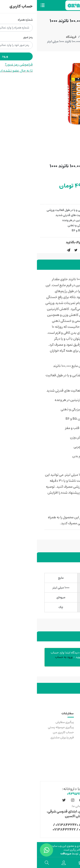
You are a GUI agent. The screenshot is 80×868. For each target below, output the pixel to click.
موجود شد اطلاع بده (60, 197)
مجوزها (72, 763)
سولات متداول (68, 758)
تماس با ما (70, 727)
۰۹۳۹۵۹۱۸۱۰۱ (40, 794)
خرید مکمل (70, 722)
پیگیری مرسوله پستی (24, 727)
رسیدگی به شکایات (65, 732)
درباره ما (72, 768)
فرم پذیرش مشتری (25, 737)
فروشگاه (34, 37)
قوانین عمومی (68, 753)
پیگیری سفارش (28, 722)
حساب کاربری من (26, 732)
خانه (47, 37)
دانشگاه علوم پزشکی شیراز (61, 737)
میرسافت (29, 854)
